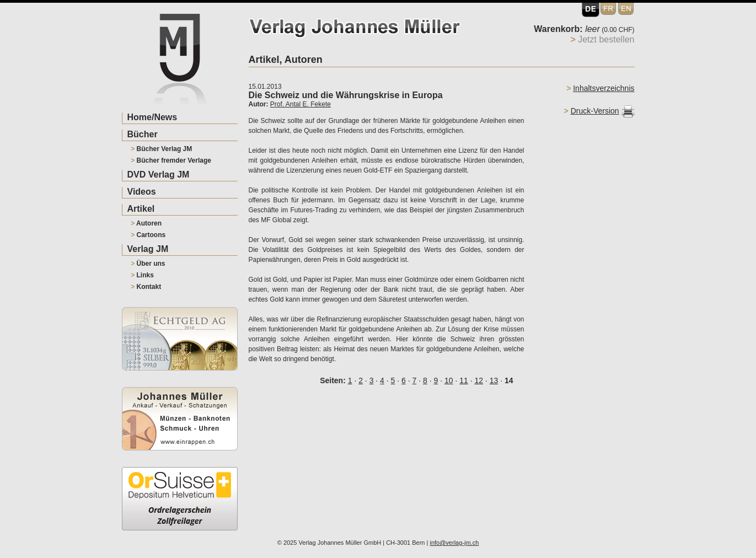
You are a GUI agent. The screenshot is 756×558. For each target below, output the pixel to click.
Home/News (152, 117)
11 (464, 380)
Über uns (148, 264)
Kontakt (146, 287)
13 (494, 380)
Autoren (146, 223)
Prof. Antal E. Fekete (301, 104)
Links (142, 275)
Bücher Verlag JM (161, 149)
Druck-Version (595, 111)
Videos (142, 192)
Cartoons (148, 235)
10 (449, 380)
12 (479, 380)
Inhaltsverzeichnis (604, 88)
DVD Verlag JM (159, 175)
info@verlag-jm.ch (454, 543)
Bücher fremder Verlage (171, 160)
